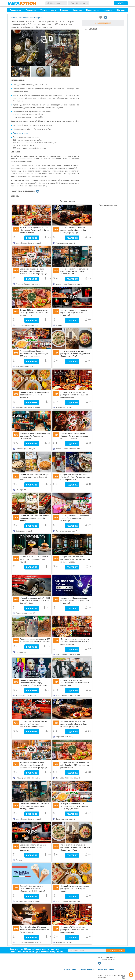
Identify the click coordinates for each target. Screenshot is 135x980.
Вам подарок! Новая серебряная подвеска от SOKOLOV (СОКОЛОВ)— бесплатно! (76, 600)
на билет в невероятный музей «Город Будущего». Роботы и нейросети (33, 683)
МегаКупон (22, 3)
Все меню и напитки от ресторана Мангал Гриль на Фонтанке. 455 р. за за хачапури (75, 518)
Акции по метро (88, 969)
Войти (121, 3)
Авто (54, 10)
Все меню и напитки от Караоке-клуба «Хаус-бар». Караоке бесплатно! (74, 312)
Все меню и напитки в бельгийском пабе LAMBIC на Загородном (75, 271)
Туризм (44, 10)
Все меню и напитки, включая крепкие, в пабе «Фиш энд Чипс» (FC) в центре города (74, 230)
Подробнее (32, 238)
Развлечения (15, 10)
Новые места (92, 10)
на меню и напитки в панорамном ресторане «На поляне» (35, 518)
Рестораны (31, 10)
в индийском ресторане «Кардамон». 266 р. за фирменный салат (74, 395)
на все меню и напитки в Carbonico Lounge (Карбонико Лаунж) (35, 559)
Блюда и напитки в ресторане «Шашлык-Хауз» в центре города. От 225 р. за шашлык (74, 436)
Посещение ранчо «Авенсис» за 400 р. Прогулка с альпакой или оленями (35, 640)
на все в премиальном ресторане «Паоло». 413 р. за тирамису (35, 395)
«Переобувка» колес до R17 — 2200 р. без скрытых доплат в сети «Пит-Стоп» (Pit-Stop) (35, 600)
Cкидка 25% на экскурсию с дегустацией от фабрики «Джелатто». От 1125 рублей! (33, 889)
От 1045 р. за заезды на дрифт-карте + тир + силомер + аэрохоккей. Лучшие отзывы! (33, 724)
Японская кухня (36, 17)
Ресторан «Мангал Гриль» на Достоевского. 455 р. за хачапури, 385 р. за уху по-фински (34, 354)
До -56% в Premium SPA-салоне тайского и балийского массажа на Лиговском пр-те (34, 930)
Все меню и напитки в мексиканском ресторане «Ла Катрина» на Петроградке (35, 436)
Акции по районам (106, 969)
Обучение (121, 10)
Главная (14, 17)
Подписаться (116, 950)
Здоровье (77, 10)
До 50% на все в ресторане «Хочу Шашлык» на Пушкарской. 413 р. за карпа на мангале (34, 230)
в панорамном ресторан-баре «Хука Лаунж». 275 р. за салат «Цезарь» (75, 559)
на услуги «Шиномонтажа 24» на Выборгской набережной (75, 683)
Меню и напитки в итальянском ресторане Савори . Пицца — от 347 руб (75, 354)
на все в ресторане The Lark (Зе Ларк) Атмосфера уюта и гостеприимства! (75, 477)
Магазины (107, 10)
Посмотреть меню (21, 133)
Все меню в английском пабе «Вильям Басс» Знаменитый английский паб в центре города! (34, 271)
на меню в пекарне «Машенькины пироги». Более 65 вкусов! (35, 477)
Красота (64, 10)
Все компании (70, 969)
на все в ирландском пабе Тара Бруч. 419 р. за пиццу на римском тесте (34, 312)
